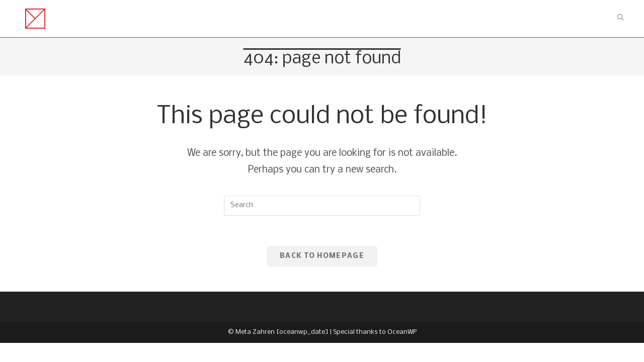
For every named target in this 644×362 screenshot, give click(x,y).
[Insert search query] (322, 206)
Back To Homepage (322, 256)
